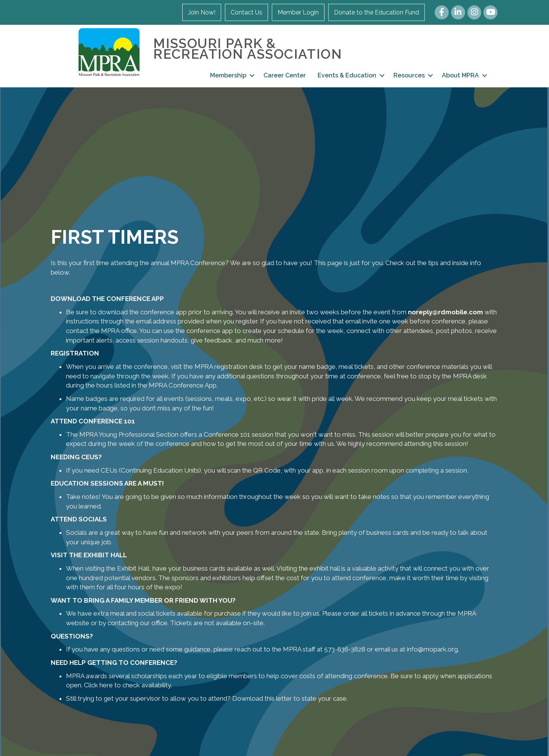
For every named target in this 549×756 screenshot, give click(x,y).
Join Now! (202, 12)
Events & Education (347, 75)
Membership (228, 75)
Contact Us (246, 12)
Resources (409, 75)
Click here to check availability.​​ (128, 685)
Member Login (298, 12)
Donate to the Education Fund (376, 12)
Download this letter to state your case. (290, 698)
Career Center (285, 75)
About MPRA (460, 75)
